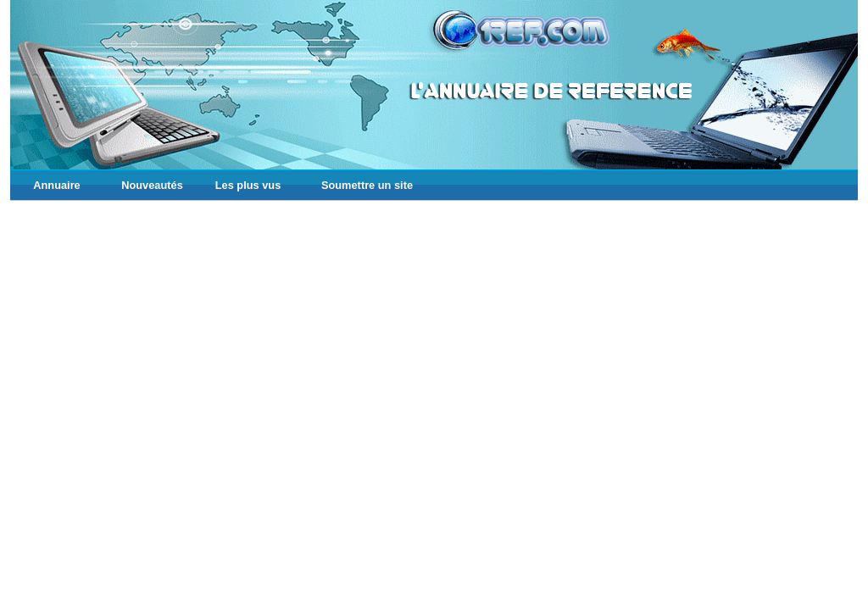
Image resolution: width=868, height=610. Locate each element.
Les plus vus (248, 185)
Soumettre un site (367, 185)
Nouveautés (152, 185)
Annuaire (56, 185)
